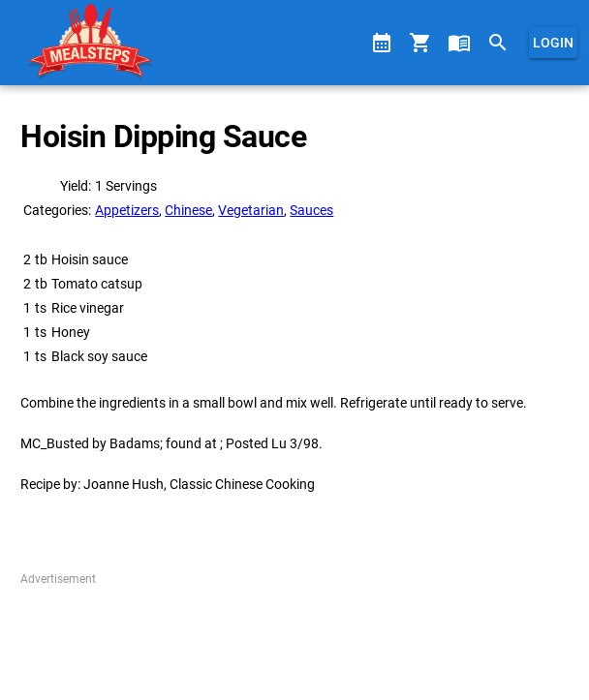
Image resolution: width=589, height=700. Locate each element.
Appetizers (127, 210)
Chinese (188, 210)
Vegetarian (251, 210)
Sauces (311, 210)
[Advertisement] (294, 636)
